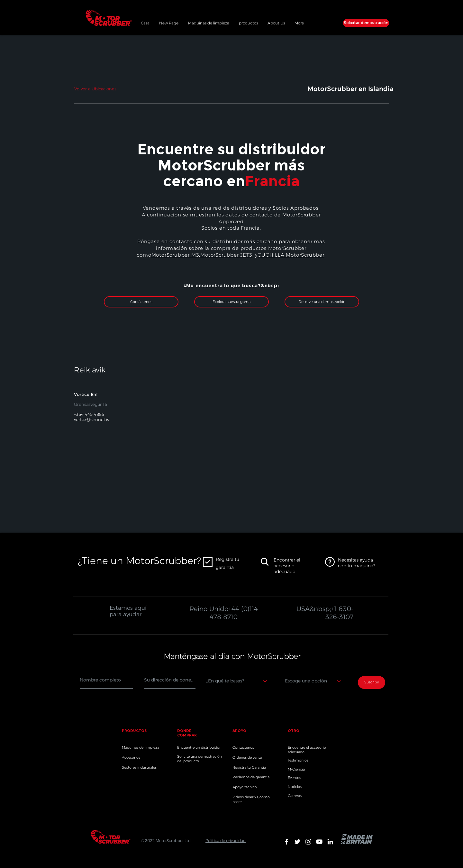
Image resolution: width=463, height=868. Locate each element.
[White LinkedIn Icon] (330, 842)
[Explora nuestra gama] (232, 302)
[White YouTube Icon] (319, 842)
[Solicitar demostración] (366, 23)
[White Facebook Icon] (286, 842)
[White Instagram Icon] (308, 842)
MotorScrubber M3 (175, 255)
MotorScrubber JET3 (226, 255)
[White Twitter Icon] (297, 842)
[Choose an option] (315, 681)
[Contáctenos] (141, 302)
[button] (248, 22)
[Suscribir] (372, 682)
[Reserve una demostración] (322, 302)
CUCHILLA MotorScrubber (291, 255)
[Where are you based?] (240, 681)
